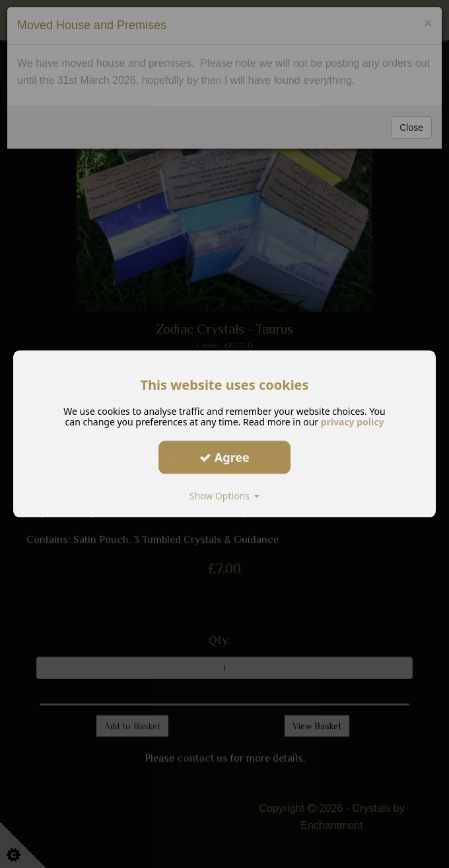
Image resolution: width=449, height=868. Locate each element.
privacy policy (353, 422)
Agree (224, 457)
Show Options (225, 496)
